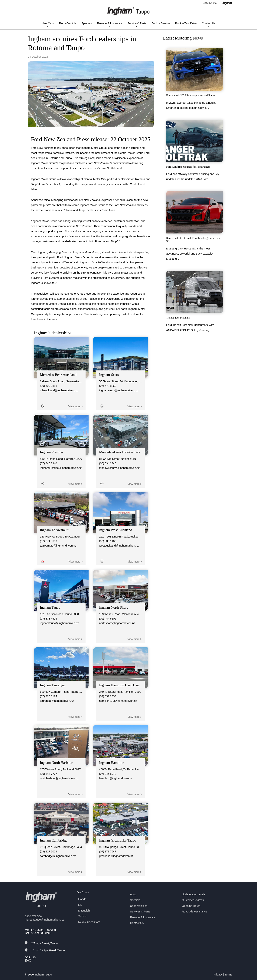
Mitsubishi (84, 910)
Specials (87, 23)
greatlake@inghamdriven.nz (116, 856)
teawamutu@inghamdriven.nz (58, 546)
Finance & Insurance (110, 23)
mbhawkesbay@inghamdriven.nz (119, 468)
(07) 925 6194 (48, 696)
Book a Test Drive (186, 23)
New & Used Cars (89, 922)
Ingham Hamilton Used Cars (119, 685)
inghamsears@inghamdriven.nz (118, 390)
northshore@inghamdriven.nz (117, 623)
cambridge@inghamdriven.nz (58, 856)
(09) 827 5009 (48, 851)
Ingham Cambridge (54, 840)
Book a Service (161, 23)
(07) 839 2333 (108, 696)
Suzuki (82, 916)
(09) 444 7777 (48, 774)
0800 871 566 (210, 3)
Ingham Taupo (50, 607)
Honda (82, 899)
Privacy (218, 974)
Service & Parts (137, 23)
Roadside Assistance (195, 911)
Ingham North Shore (114, 607)
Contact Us (209, 23)
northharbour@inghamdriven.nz (59, 778)
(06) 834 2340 (108, 463)
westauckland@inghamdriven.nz (119, 546)
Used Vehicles (139, 906)
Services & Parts (140, 911)
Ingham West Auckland (116, 530)
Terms (228, 974)
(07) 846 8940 (48, 463)
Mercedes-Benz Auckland (58, 375)
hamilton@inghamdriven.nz (116, 778)
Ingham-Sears (109, 375)
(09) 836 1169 (108, 541)
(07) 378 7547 (108, 851)
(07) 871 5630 (48, 541)
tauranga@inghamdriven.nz (57, 701)
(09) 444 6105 (108, 618)
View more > (75, 406)
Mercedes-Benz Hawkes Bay (120, 452)
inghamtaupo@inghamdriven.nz (59, 623)
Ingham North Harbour (56, 763)
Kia (80, 905)
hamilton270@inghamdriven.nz (118, 701)
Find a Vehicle (68, 23)
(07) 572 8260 (108, 386)
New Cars (48, 23)
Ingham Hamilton (112, 763)
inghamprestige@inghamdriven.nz (61, 468)
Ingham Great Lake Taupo (118, 840)
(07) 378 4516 (48, 618)
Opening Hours (191, 906)
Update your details (194, 894)
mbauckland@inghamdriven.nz (59, 390)
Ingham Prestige (51, 452)
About (134, 894)
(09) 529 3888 (48, 386)
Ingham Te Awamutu (55, 530)
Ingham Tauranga (52, 685)
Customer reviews (193, 900)
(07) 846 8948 (108, 774)
